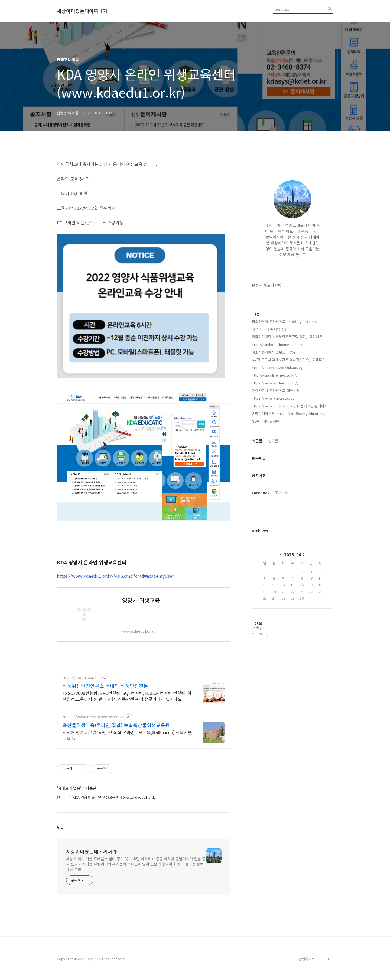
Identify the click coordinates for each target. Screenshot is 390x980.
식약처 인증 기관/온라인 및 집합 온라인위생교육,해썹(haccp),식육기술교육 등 (127, 735)
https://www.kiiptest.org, (273, 398)
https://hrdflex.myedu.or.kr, (301, 414)
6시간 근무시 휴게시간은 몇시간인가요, (281, 360)
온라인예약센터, (264, 414)
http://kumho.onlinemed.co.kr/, (278, 344)
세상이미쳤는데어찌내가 (82, 11)
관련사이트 (307, 959)
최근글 (257, 441)
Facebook (261, 493)
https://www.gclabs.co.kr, (273, 406)
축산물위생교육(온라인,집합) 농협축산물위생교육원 (116, 725)
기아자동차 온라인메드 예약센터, (276, 391)
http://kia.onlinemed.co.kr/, (274, 375)
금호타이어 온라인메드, (269, 321)
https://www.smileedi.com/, (275, 383)
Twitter (282, 493)
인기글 (273, 441)
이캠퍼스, (319, 360)
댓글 (60, 827)
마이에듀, (316, 337)
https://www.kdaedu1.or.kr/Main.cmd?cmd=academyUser (115, 576)
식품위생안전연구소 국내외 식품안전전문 (105, 686)
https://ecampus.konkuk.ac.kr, (277, 367)
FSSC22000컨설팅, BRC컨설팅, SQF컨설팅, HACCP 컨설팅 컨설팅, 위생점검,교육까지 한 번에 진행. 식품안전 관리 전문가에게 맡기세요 (127, 696)
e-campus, (312, 321)
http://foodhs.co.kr (80, 677)
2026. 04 (293, 555)
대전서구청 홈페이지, (313, 406)
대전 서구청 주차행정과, (270, 329)
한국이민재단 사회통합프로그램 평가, (279, 337)
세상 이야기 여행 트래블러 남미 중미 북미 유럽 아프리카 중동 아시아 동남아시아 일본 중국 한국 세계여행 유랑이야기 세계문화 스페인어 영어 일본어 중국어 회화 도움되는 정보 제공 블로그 (136, 864)
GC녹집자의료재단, (266, 421)
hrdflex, (295, 321)
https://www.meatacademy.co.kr (93, 717)
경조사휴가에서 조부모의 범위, (275, 352)
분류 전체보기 (266, 285)
